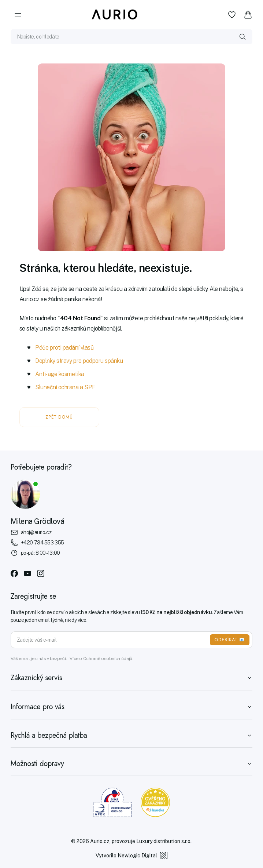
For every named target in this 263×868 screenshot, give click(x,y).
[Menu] (18, 15)
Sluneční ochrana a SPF (65, 387)
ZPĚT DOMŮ (59, 417)
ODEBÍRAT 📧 (230, 640)
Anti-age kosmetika (60, 374)
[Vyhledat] (242, 37)
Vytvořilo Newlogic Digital (131, 856)
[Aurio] (115, 15)
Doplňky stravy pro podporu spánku (79, 361)
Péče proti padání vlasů (64, 348)
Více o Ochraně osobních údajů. (101, 659)
